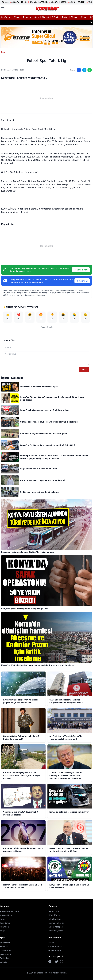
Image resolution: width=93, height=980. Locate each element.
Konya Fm (5, 927)
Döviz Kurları (54, 915)
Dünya (83, 17)
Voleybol (4, 962)
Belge (3, 931)
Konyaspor (5, 943)
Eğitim (65, 17)
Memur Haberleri (56, 923)
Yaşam (74, 17)
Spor (37, 17)
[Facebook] (50, 962)
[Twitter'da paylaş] (84, 70)
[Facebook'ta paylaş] (79, 70)
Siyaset (45, 17)
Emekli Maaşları (56, 927)
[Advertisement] (46, 98)
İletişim (51, 943)
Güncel (17, 17)
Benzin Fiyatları (56, 931)
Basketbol (5, 958)
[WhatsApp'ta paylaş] (90, 70)
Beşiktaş (4, 947)
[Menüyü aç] (3, 9)
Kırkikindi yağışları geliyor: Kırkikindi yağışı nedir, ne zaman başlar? (34, 22)
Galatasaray (5, 950)
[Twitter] (57, 962)
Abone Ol (82, 281)
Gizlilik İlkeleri (55, 950)
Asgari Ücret (54, 911)
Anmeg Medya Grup (9, 911)
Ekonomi (27, 17)
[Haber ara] (91, 22)
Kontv (3, 919)
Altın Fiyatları (54, 919)
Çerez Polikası (55, 947)
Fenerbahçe (6, 954)
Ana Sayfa (6, 17)
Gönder (84, 370)
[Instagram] (62, 962)
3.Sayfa (56, 17)
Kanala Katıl (81, 270)
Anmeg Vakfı (6, 915)
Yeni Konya (5, 923)
